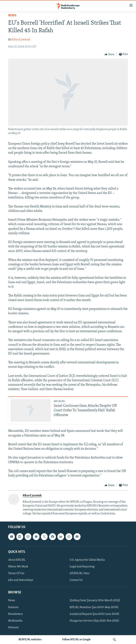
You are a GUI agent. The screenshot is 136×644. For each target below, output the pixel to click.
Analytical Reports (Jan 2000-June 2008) (94, 614)
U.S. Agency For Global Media (87, 560)
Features (13, 607)
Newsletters (15, 614)
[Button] (109, 55)
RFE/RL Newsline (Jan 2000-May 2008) (94, 607)
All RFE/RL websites (30, 640)
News (12, 15)
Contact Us (76, 580)
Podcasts (13, 628)
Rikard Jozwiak (21, 40)
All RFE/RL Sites (80, 573)
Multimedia (15, 621)
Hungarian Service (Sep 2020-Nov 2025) (94, 621)
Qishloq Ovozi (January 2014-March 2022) (95, 600)
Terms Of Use (16, 573)
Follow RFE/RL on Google (76, 640)
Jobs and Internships (21, 580)
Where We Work (18, 567)
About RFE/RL (17, 560)
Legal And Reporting (82, 567)
